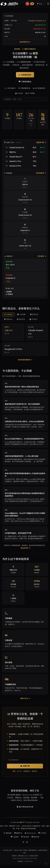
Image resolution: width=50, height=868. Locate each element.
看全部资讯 (26, 549)
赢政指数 (8, 833)
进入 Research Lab (25, 808)
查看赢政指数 (25, 75)
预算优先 (8, 320)
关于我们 (42, 833)
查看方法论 (25, 700)
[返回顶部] (46, 864)
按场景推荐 (41, 174)
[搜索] (27, 4)
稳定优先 (21, 320)
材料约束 (34, 316)
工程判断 (21, 316)
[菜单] (48, 4)
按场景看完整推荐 (25, 361)
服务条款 (35, 837)
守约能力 (34, 320)
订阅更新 (15, 837)
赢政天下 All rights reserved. (30, 822)
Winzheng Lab (30, 833)
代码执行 (8, 316)
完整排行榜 (41, 144)
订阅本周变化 (25, 82)
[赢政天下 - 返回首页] (9, 4)
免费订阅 (25, 767)
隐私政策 (25, 837)
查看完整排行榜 (25, 42)
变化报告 (42, 257)
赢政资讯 (18, 833)
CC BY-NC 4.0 (28, 861)
